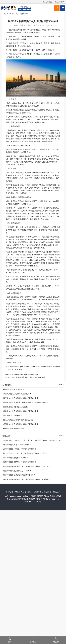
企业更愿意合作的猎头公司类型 (15, 407)
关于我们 (9, 492)
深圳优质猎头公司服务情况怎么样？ (26, 375)
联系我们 (57, 492)
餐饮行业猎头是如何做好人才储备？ (17, 471)
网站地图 (47, 492)
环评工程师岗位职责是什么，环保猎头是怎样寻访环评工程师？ (28, 466)
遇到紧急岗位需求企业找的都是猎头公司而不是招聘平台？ (26, 402)
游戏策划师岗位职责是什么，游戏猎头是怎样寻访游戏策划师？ (28, 479)
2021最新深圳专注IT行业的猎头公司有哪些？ (29, 377)
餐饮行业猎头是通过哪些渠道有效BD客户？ (20, 475)
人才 (18, 54)
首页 (17, 14)
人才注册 (49, 2)
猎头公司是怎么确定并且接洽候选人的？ (19, 420)
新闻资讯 (25, 14)
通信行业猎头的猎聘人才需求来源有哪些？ (20, 449)
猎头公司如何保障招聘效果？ (14, 428)
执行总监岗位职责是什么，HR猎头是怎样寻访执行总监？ (25, 453)
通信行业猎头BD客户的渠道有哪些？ (17, 445)
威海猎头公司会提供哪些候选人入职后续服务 (21, 411)
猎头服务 (19, 492)
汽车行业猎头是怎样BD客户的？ (16, 458)
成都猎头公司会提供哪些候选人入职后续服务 (21, 424)
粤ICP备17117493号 (33, 502)
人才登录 (61, 2)
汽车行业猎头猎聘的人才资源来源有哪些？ (20, 462)
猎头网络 (28, 492)
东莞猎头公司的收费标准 (13, 415)
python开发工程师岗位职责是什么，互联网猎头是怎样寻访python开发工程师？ (34, 440)
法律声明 (38, 492)
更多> (61, 385)
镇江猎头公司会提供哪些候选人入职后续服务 (21, 398)
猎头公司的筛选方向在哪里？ (14, 389)
